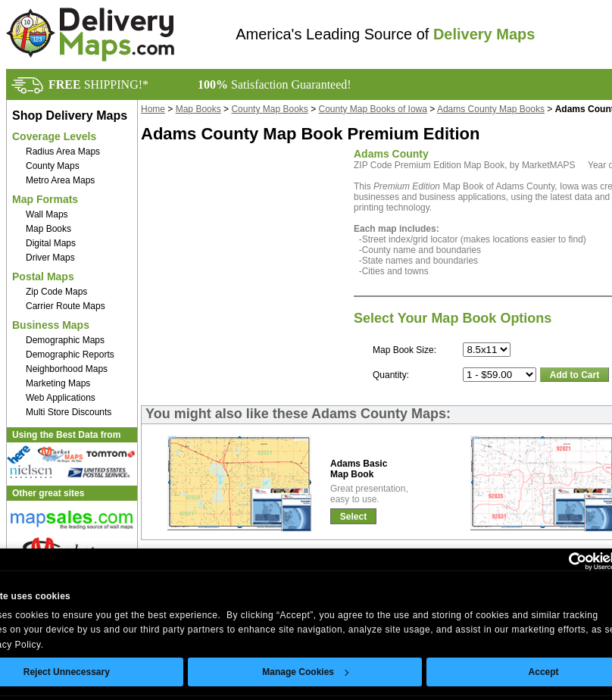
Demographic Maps (65, 340)
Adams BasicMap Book (359, 469)
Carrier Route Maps (66, 306)
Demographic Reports (70, 355)
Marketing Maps (58, 383)
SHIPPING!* (98, 84)
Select (353, 517)
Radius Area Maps (63, 152)
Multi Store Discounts (69, 412)
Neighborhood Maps (67, 369)
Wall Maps (47, 214)
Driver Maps (50, 258)
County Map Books (269, 109)
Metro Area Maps (60, 180)
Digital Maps (51, 243)
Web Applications (61, 398)
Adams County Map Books (491, 109)
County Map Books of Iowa (373, 109)
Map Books (48, 229)
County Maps (53, 166)
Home (153, 109)
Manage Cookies (305, 672)
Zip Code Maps (56, 292)
